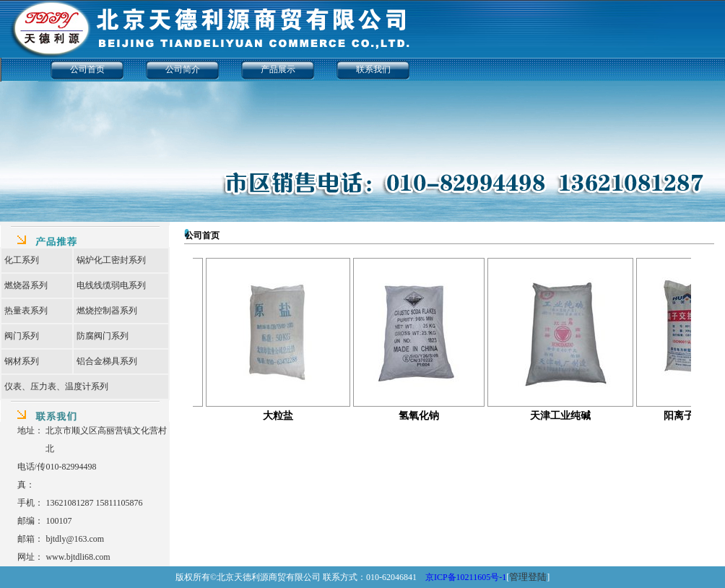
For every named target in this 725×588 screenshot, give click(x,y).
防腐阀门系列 (103, 336)
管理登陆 (528, 577)
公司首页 (87, 69)
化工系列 (22, 260)
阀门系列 (22, 336)
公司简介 (183, 69)
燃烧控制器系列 (107, 311)
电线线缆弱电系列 (111, 285)
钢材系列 (22, 361)
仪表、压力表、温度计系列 (56, 386)
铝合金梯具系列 (107, 361)
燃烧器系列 (26, 285)
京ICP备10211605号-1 (466, 577)
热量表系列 (26, 311)
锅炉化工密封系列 (111, 260)
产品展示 (278, 69)
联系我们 (373, 69)
